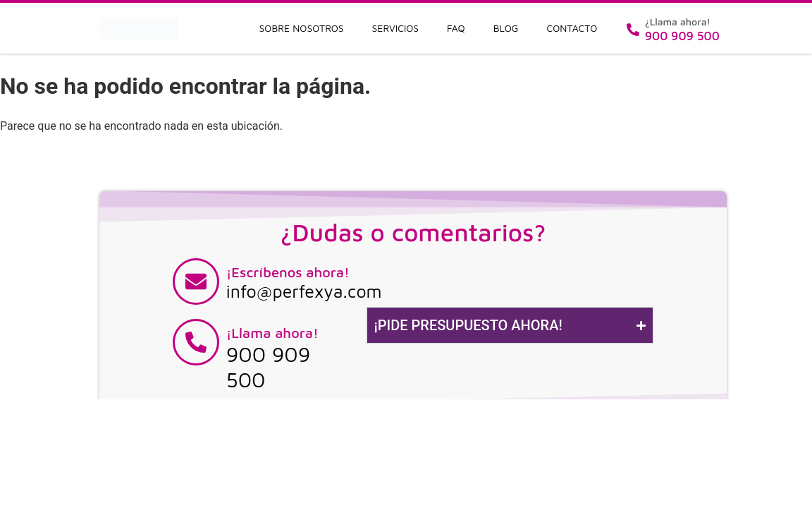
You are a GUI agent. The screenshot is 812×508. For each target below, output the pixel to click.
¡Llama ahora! (272, 333)
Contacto (572, 28)
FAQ (456, 28)
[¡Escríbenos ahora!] (196, 282)
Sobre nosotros (302, 28)
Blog (506, 28)
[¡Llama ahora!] (196, 342)
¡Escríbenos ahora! (288, 272)
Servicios (396, 28)
